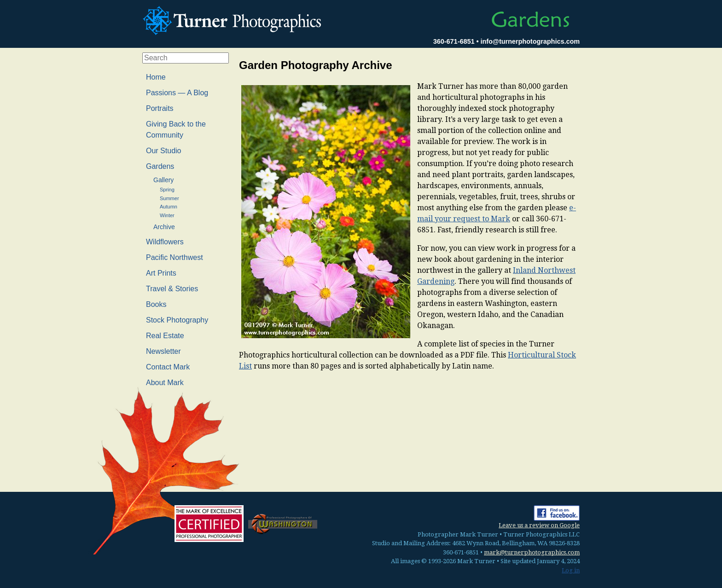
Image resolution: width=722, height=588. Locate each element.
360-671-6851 (454, 41)
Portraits (160, 108)
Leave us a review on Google (539, 525)
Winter (167, 215)
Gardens (160, 166)
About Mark (165, 383)
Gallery (163, 180)
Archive (164, 227)
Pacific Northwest (175, 257)
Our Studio (163, 151)
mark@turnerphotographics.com (532, 552)
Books (156, 304)
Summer (169, 198)
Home (156, 77)
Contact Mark (168, 367)
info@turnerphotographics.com (530, 41)
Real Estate (165, 336)
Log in (571, 570)
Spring (167, 190)
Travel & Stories (172, 289)
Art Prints (161, 273)
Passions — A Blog (177, 93)
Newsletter (163, 351)
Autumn (169, 207)
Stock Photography (177, 320)
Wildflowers (165, 242)
